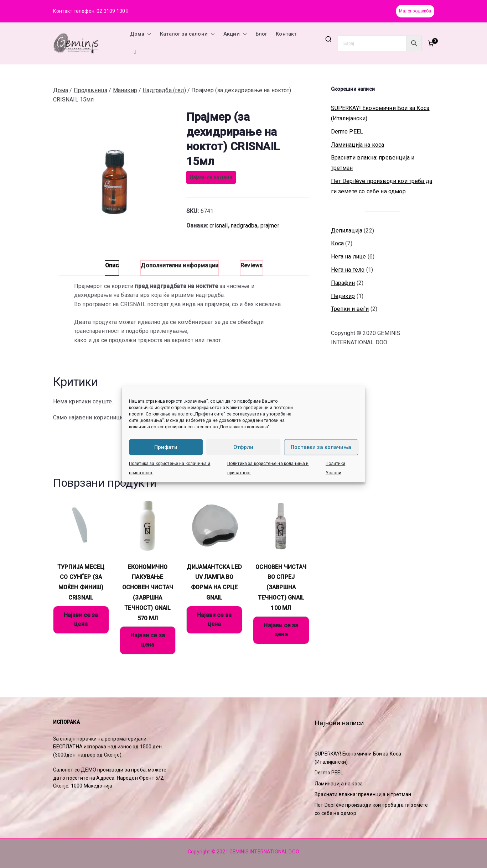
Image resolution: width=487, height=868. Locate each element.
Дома (141, 34)
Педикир (343, 296)
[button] (148, 34)
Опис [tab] (112, 265)
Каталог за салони (187, 34)
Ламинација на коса (358, 145)
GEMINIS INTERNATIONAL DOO (264, 852)
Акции (235, 34)
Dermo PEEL (347, 132)
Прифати (166, 447)
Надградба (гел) (164, 90)
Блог (261, 34)
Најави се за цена (211, 177)
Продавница (91, 90)
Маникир (125, 90)
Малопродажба (415, 11)
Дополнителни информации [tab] (180, 265)
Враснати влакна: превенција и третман (373, 163)
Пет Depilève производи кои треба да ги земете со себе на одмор (382, 186)
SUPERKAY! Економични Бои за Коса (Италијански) (380, 113)
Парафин (343, 283)
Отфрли (243, 447)
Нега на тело (348, 270)
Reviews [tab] (252, 265)
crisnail (219, 226)
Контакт (286, 34)
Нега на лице (349, 257)
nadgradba (244, 226)
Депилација (347, 231)
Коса (338, 243)
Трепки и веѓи (350, 309)
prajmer (270, 226)
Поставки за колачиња (321, 447)
